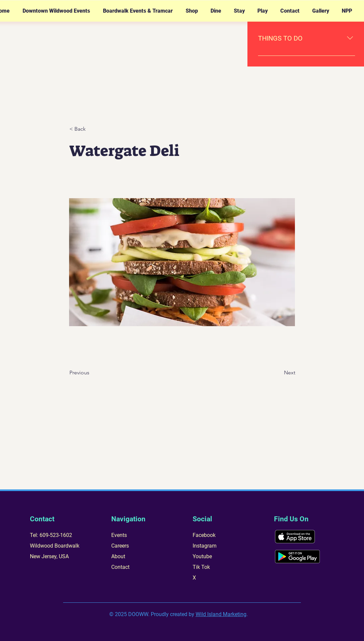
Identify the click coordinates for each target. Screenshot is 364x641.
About (118, 556)
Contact (120, 567)
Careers (120, 546)
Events (119, 535)
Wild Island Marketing (221, 614)
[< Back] (91, 129)
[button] (56, 11)
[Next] (279, 373)
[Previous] (91, 373)
